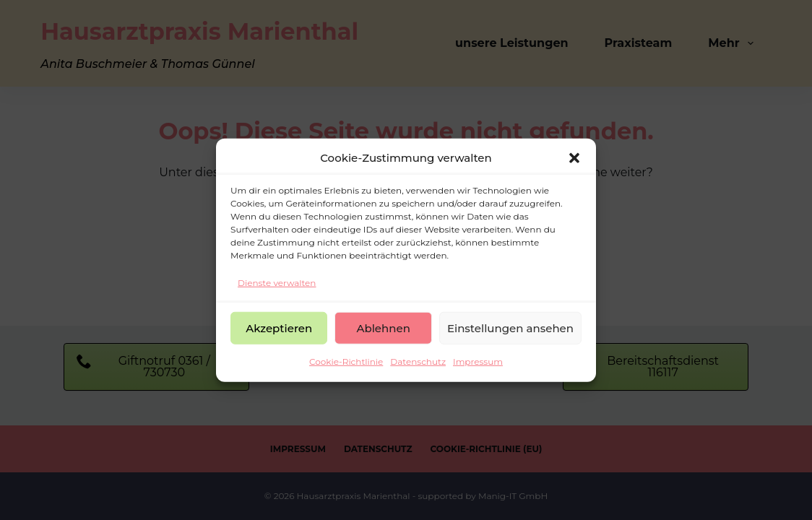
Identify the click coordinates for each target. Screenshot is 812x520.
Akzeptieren (279, 328)
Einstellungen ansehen (510, 328)
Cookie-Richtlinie (346, 361)
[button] (574, 158)
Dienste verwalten (277, 282)
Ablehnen (383, 328)
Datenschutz (418, 361)
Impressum (478, 361)
